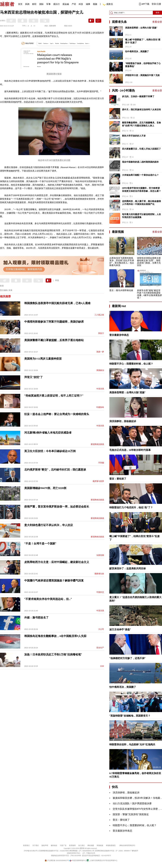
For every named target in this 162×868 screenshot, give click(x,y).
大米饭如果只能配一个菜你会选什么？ (140, 175)
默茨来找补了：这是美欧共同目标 (128, 568)
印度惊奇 (100, 407)
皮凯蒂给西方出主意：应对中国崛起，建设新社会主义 (57, 562)
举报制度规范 (111, 845)
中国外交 (100, 592)
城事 (88, 4)
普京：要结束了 (118, 479)
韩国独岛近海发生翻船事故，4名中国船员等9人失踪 (55, 636)
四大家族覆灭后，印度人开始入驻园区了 (141, 149)
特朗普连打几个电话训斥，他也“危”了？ (131, 507)
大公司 (101, 629)
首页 (20, 4)
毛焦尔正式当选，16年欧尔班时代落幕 (130, 450)
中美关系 (100, 389)
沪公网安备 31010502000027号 (57, 860)
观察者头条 (99, 574)
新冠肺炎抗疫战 (97, 444)
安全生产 (100, 648)
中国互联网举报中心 (78, 860)
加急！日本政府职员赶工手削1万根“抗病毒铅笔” (53, 654)
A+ (34, 26)
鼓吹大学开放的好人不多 (134, 136)
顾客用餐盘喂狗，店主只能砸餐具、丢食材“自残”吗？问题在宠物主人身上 (141, 124)
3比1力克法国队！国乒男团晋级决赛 (132, 803)
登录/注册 (156, 4)
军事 (48, 4)
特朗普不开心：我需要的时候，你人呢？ (131, 364)
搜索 (158, 13)
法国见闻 (100, 555)
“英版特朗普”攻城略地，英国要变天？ (130, 716)
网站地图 (91, 845)
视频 (95, 4)
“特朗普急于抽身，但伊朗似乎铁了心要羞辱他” (143, 65)
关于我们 (36, 845)
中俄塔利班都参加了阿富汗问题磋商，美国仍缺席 (54, 322)
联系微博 (72, 845)
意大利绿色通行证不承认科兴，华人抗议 (49, 525)
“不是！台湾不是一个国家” (40, 544)
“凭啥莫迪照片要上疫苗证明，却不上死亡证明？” (54, 396)
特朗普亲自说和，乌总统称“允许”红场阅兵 (132, 745)
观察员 (108, 4)
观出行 (57, 4)
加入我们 (82, 845)
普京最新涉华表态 (119, 335)
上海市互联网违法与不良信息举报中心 (102, 860)
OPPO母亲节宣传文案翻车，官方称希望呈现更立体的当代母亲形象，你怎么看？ (141, 190)
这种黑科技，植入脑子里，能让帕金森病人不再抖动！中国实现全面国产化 (141, 203)
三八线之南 (99, 315)
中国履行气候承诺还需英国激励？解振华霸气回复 (54, 581)
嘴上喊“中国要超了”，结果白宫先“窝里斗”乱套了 (143, 41)
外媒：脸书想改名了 (36, 617)
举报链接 (100, 845)
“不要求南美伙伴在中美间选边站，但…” (48, 599)
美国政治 (100, 370)
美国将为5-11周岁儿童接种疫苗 (43, 359)
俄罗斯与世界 (98, 481)
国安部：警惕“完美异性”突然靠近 (131, 814)
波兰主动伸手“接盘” (120, 630)
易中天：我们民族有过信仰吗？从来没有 (141, 110)
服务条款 (54, 845)
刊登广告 (63, 845)
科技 (81, 4)
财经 (34, 4)
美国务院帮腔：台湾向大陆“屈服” (141, 28)
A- (29, 26)
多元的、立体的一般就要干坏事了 (138, 96)
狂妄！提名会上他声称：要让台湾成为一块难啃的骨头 (57, 414)
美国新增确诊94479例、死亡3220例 (45, 488)
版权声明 (45, 845)
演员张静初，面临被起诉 (123, 421)
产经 (74, 4)
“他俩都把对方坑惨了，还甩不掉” (127, 658)
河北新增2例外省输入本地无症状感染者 (48, 433)
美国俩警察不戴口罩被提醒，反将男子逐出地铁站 (54, 340)
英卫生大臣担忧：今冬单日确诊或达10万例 (50, 451)
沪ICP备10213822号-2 (31, 851)
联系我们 (26, 845)
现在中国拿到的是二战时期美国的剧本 (140, 162)
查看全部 (157, 22)
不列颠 (101, 463)
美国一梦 (100, 352)
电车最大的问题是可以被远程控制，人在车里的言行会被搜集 (141, 216)
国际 (41, 4)
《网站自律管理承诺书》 (127, 845)
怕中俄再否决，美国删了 (137, 51)
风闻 (27, 4)
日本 (102, 666)
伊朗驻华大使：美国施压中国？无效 (142, 75)
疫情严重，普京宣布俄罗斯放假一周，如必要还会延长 (57, 507)
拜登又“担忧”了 (34, 377)
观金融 (66, 4)
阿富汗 (101, 333)
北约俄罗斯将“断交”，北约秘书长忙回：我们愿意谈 (55, 470)
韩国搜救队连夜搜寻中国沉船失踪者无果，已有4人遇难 (57, 303)
